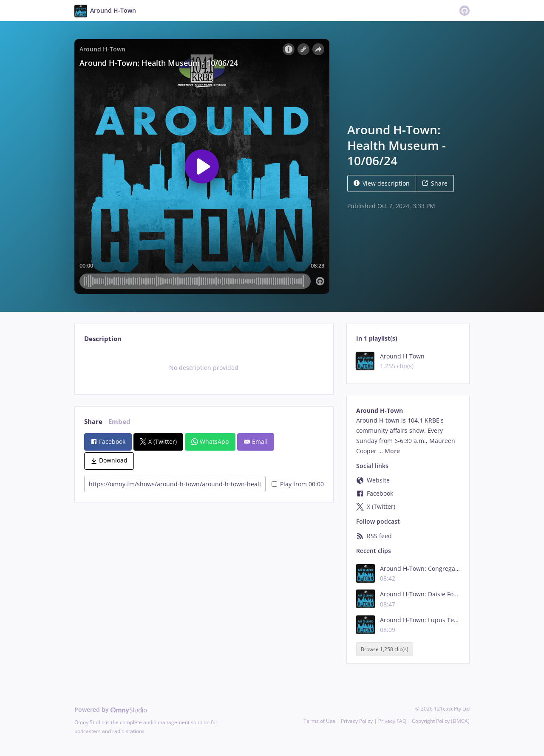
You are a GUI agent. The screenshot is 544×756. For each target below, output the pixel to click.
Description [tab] (103, 339)
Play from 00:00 (298, 484)
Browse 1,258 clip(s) (385, 649)
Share (435, 183)
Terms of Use (319, 721)
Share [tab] (93, 422)
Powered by (111, 709)
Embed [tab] (119, 422)
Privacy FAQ (392, 721)
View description (382, 183)
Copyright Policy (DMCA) (441, 721)
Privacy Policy (357, 721)
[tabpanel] (204, 368)
